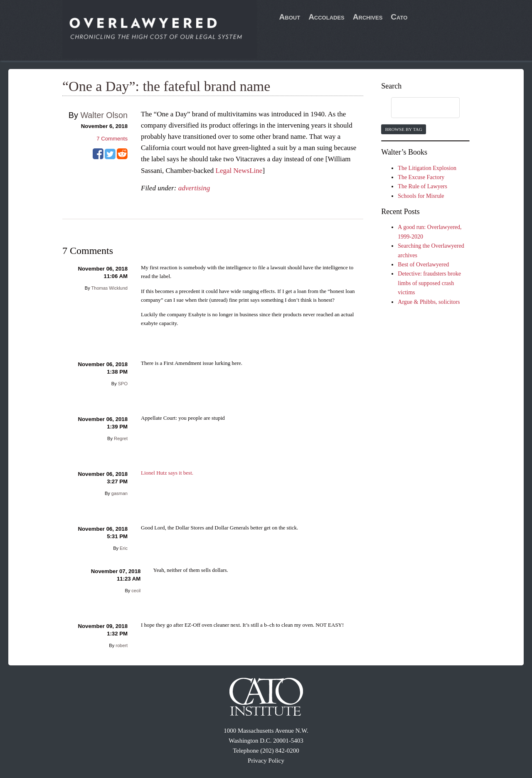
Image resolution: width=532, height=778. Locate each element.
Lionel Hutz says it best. (167, 473)
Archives (368, 17)
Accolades (326, 17)
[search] (417, 108)
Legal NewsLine (239, 171)
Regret (121, 438)
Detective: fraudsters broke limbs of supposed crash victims (429, 283)
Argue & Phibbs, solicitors (429, 302)
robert (122, 645)
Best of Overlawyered (423, 265)
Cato (399, 17)
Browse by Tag (403, 129)
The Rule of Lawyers (422, 186)
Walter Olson (104, 115)
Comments (112, 139)
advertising (194, 188)
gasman (119, 493)
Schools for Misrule (421, 196)
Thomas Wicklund (110, 288)
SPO (123, 384)
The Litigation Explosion (427, 168)
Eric (124, 548)
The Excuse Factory (421, 177)
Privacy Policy (266, 761)
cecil (136, 591)
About (290, 17)
